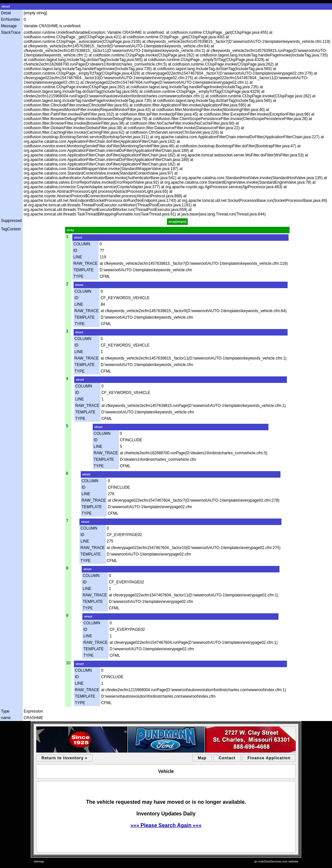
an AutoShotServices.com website (276, 862)
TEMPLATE (83, 270)
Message (9, 26)
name (6, 718)
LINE (78, 257)
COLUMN (82, 244)
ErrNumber (11, 19)
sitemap (39, 862)
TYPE (78, 276)
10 (68, 663)
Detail (6, 13)
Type (5, 711)
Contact (227, 758)
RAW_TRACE (85, 263)
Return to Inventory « (65, 758)
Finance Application (269, 758)
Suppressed (11, 221)
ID (75, 251)
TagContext (11, 229)
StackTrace (11, 32)
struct (6, 6)
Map (202, 758)
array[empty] (178, 222)
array (70, 230)
